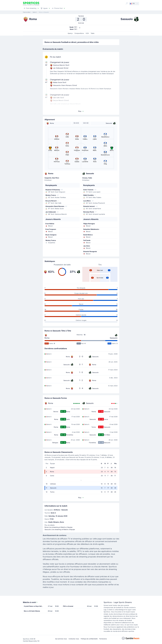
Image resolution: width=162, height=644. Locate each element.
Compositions (79, 33)
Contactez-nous (74, 639)
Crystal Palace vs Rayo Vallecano (34, 606)
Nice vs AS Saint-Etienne (32, 611)
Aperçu (70, 33)
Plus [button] (81, 111)
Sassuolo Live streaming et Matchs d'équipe (60, 530)
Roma (47, 338)
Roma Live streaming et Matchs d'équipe (58, 527)
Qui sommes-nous (61, 639)
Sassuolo (114, 338)
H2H (87, 33)
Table (92, 33)
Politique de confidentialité (89, 639)
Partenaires (103, 639)
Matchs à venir (30, 602)
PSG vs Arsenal (68, 606)
